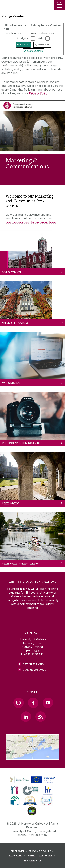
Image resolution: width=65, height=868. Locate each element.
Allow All (25, 45)
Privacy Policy (38, 93)
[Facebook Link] (33, 703)
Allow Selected (35, 51)
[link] (32, 780)
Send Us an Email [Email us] (34, 670)
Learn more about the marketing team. (31, 222)
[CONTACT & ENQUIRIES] (41, 856)
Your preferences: (43, 33)
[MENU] (60, 5)
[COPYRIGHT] (17, 856)
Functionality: (13, 33)
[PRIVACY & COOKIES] (42, 851)
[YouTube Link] (48, 703)
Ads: (41, 38)
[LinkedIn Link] (26, 717)
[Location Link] (32, 757)
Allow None (44, 45)
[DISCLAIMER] (19, 851)
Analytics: (23, 38)
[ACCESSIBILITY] (33, 860)
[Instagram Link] (19, 703)
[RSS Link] (41, 717)
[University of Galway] (18, 106)
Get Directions (33, 664)
